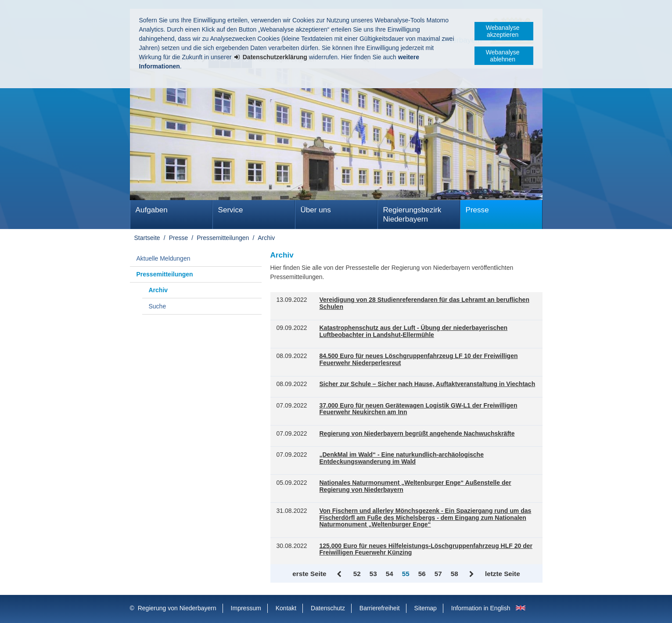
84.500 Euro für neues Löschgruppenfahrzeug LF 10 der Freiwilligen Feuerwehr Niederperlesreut (419, 360)
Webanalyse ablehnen (503, 56)
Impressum (246, 608)
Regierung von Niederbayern (177, 608)
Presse (477, 210)
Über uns (316, 210)
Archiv (266, 238)
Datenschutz (328, 608)
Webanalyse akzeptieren (503, 31)
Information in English (481, 608)
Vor (472, 574)
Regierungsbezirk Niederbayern (412, 215)
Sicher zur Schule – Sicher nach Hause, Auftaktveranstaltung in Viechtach (428, 384)
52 (357, 574)
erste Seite (309, 574)
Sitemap (426, 608)
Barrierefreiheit (380, 608)
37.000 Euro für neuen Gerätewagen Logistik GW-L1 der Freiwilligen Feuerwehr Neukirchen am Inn (419, 409)
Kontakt (286, 608)
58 (455, 574)
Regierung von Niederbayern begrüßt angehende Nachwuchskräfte (417, 434)
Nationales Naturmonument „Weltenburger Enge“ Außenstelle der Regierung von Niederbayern (415, 486)
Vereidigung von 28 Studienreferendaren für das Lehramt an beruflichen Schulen (424, 303)
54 (390, 574)
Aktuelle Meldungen (164, 258)
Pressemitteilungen (223, 238)
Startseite (147, 238)
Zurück (340, 574)
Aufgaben (152, 210)
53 (373, 574)
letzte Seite (503, 574)
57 (438, 574)
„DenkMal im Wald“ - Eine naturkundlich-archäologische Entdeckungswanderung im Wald (402, 458)
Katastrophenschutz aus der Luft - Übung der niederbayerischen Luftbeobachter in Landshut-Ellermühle (414, 331)
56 (422, 574)
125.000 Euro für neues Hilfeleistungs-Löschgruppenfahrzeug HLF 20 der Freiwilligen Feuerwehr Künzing (426, 550)
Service (231, 210)
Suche (158, 306)
